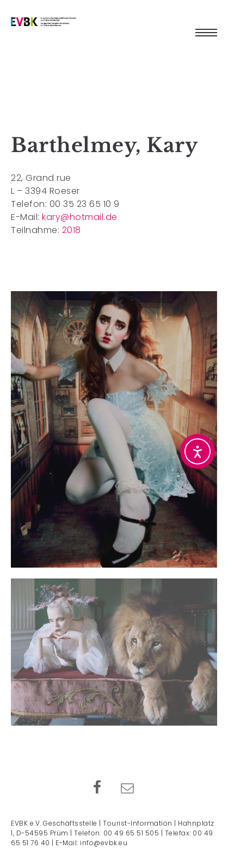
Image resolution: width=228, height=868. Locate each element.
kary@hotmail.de (80, 217)
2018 (72, 230)
